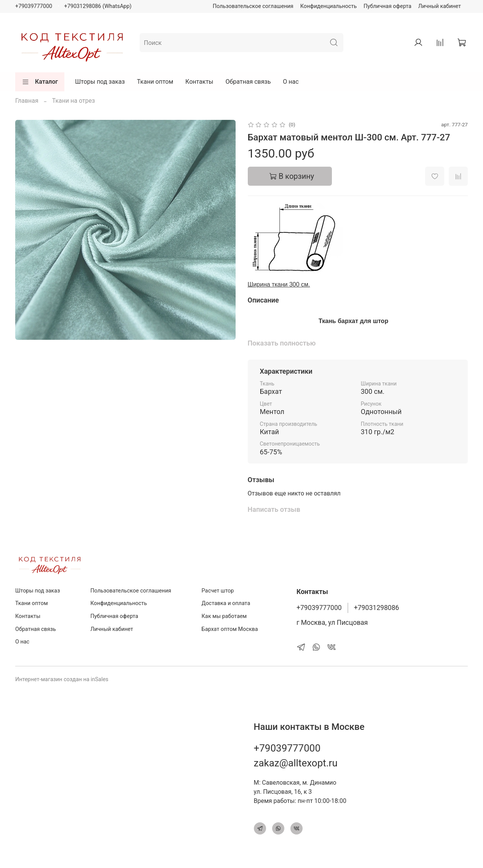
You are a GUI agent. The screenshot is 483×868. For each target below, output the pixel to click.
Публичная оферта (387, 6)
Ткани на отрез (74, 101)
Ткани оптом (155, 82)
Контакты (199, 82)
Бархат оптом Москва (230, 629)
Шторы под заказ (100, 82)
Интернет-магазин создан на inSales (62, 679)
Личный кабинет (440, 6)
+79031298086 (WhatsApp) (98, 6)
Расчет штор (218, 591)
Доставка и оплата (226, 603)
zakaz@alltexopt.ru (296, 763)
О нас (291, 82)
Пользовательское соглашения (253, 6)
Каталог (40, 82)
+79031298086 (377, 608)
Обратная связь (248, 82)
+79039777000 (34, 6)
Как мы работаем (224, 616)
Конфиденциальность (329, 6)
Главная (27, 101)
